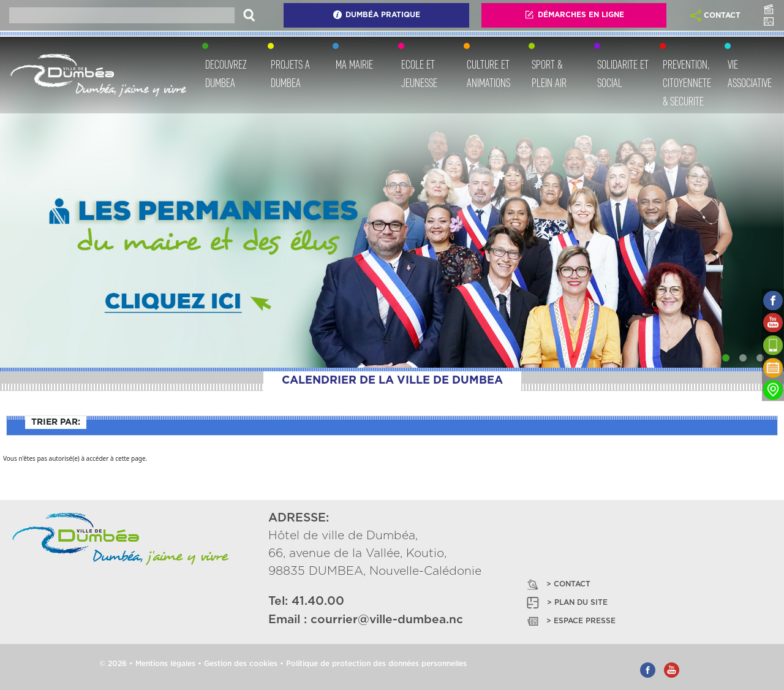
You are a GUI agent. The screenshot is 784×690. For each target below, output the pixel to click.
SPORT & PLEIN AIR (549, 74)
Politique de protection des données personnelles (376, 664)
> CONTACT (558, 584)
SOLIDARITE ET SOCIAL (623, 74)
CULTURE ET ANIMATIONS (488, 74)
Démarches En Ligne (574, 15)
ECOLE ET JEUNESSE (419, 74)
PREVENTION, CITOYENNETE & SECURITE (687, 83)
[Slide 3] (760, 358)
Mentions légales (165, 664)
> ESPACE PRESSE (570, 621)
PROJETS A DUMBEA (290, 74)
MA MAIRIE (354, 64)
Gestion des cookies (241, 664)
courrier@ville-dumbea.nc (387, 620)
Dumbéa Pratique (376, 15)
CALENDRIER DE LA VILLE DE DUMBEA (392, 381)
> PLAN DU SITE (566, 603)
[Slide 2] (743, 358)
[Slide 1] (726, 358)
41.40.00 (318, 601)
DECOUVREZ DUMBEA (226, 74)
